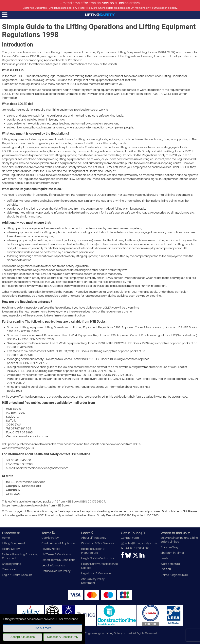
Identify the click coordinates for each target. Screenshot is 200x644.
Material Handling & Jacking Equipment (20, 556)
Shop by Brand (12, 564)
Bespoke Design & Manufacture (93, 551)
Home (6, 538)
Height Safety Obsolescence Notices (99, 566)
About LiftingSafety (94, 538)
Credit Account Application (59, 543)
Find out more (43, 628)
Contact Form (130, 538)
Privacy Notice (51, 549)
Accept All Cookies (23, 637)
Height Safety (11, 549)
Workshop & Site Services (97, 543)
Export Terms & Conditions (58, 560)
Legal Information (53, 566)
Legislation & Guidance (96, 573)
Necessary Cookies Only (63, 637)
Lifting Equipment (13, 543)
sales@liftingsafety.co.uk (139, 543)
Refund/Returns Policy (56, 571)
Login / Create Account (17, 575)
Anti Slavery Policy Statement (93, 581)
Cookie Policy (50, 538)
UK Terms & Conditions (56, 554)
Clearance (9, 569)
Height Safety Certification (98, 558)
